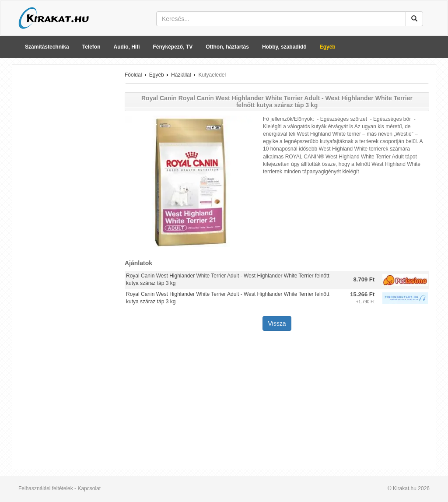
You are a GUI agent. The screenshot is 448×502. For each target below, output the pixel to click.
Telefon (91, 47)
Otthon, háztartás (227, 47)
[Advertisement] (65, 203)
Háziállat (181, 75)
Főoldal (133, 75)
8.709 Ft (364, 279)
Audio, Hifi (127, 47)
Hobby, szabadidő (284, 47)
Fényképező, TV (173, 47)
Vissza (277, 323)
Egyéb (328, 47)
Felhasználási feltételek (46, 488)
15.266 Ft (362, 294)
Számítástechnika (47, 47)
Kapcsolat (89, 488)
